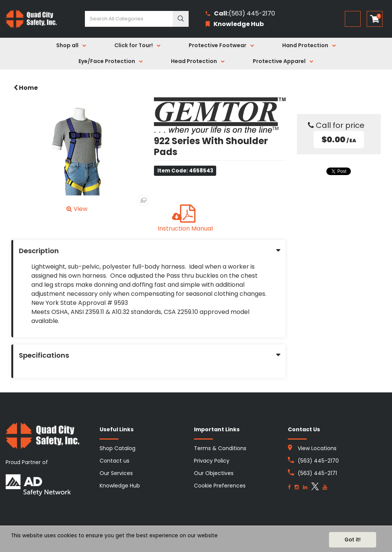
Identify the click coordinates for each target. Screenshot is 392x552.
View (77, 209)
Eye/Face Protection (107, 61)
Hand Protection (305, 45)
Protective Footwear (218, 45)
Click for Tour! (134, 45)
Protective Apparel (279, 61)
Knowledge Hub (120, 486)
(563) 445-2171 (317, 473)
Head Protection (194, 61)
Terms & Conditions (220, 448)
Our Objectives (214, 473)
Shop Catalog (118, 448)
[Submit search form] (181, 19)
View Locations (317, 448)
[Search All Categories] (137, 19)
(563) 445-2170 (240, 14)
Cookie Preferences (220, 486)
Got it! (353, 540)
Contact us (115, 461)
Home (26, 88)
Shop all (67, 45)
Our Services (116, 473)
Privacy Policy (212, 461)
